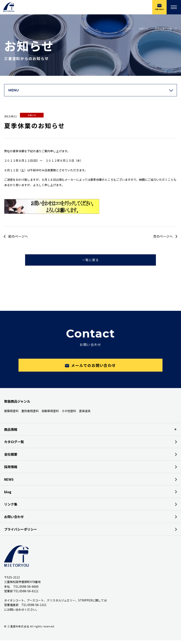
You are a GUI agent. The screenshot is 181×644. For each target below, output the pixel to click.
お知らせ (32, 115)
